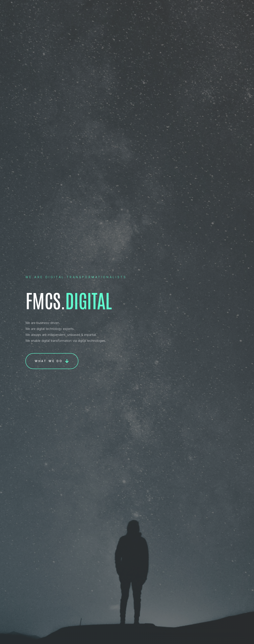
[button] (52, 361)
